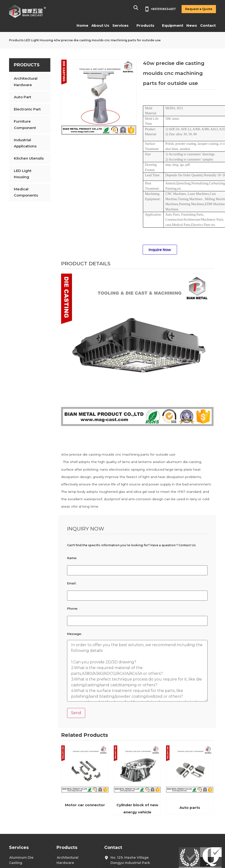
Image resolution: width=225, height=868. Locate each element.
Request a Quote (199, 9)
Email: (72, 583)
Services (120, 25)
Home (82, 25)
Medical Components (26, 192)
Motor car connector (85, 805)
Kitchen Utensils (29, 158)
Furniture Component (25, 124)
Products (145, 25)
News (192, 25)
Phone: (72, 609)
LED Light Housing (39, 40)
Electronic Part (27, 109)
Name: (72, 558)
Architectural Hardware (26, 81)
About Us (100, 25)
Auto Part (23, 97)
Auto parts (190, 808)
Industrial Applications (25, 143)
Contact (208, 25)
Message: (74, 634)
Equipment (173, 25)
